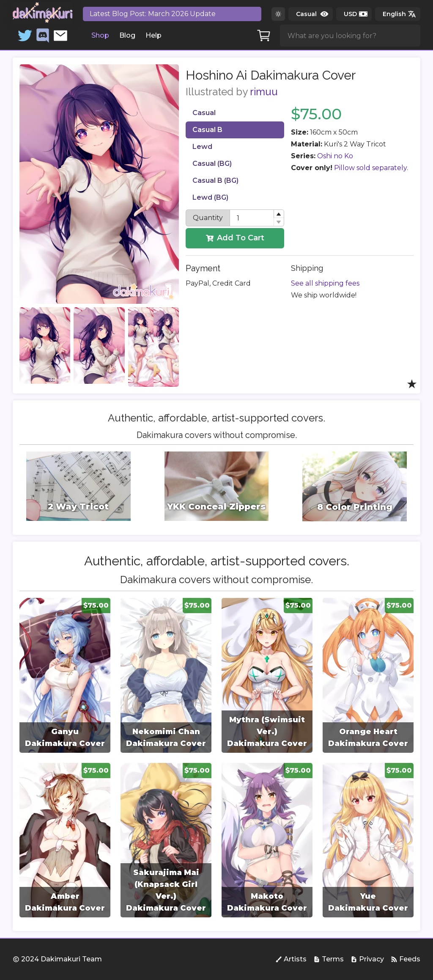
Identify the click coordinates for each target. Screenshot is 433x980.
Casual (204, 113)
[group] (65, 675)
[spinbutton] (257, 218)
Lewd (202, 147)
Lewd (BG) (210, 197)
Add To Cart (235, 238)
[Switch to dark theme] (278, 14)
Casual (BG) (212, 164)
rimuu (264, 92)
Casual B (207, 130)
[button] (279, 214)
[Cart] (264, 36)
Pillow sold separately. (371, 168)
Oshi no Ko (335, 156)
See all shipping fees (325, 283)
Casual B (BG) (215, 180)
